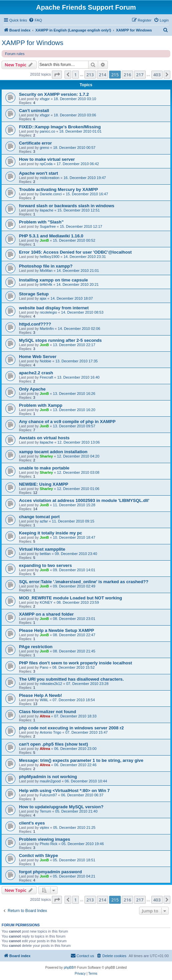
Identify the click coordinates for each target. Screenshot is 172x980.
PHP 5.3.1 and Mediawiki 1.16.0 (51, 236)
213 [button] (90, 75)
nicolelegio (48, 312)
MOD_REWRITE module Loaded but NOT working (71, 598)
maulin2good (50, 781)
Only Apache (32, 389)
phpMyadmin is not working (48, 777)
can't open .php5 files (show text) (54, 744)
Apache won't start (38, 173)
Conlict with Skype (38, 856)
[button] (57, 75)
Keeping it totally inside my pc (51, 533)
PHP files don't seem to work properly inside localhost (76, 663)
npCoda (46, 164)
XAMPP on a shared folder (46, 614)
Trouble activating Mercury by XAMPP (58, 189)
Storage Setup (34, 294)
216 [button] (127, 75)
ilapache (46, 210)
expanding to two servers (45, 565)
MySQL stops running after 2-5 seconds (60, 340)
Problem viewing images (45, 839)
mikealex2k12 (51, 684)
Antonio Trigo (50, 732)
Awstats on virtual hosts (44, 438)
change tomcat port (39, 517)
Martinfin (47, 329)
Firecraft (46, 377)
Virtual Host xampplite (42, 549)
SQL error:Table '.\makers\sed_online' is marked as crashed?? (84, 582)
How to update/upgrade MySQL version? (61, 807)
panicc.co (47, 131)
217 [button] (140, 75)
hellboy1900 (49, 257)
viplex (44, 827)
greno (44, 148)
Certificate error (35, 143)
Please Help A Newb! (40, 695)
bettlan (45, 554)
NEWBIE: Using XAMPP (44, 484)
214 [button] (102, 75)
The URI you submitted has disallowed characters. (71, 679)
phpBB (69, 968)
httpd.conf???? (35, 324)
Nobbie (45, 361)
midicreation (49, 178)
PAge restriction (36, 647)
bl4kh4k (46, 284)
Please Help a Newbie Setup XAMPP (57, 630)
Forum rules (15, 54)
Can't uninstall (34, 111)
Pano (44, 667)
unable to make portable (44, 468)
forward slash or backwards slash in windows (67, 206)
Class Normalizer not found (47, 712)
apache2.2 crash (36, 373)
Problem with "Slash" (41, 222)
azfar (44, 521)
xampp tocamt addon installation (53, 452)
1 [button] (75, 75)
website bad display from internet (54, 308)
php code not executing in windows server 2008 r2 (71, 728)
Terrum (45, 811)
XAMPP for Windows (32, 43)
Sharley (46, 456)
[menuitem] (35, 20)
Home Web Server (38, 357)
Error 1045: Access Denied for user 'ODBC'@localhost (75, 252)
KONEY (46, 602)
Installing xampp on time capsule (53, 280)
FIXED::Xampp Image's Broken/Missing (60, 127)
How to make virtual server (47, 159)
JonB (44, 240)
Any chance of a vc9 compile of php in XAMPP (67, 422)
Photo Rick (48, 844)
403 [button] (157, 75)
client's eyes (32, 823)
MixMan (46, 271)
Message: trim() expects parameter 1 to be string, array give (81, 760)
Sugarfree (48, 226)
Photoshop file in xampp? (46, 266)
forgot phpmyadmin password (50, 872)
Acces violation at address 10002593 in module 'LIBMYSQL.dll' (84, 500)
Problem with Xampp (41, 405)
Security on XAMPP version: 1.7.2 (54, 94)
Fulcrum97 (48, 795)
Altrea (45, 716)
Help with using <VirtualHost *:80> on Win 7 (64, 791)
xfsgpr (45, 99)
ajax (43, 298)
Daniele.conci (51, 194)
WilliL (44, 700)
